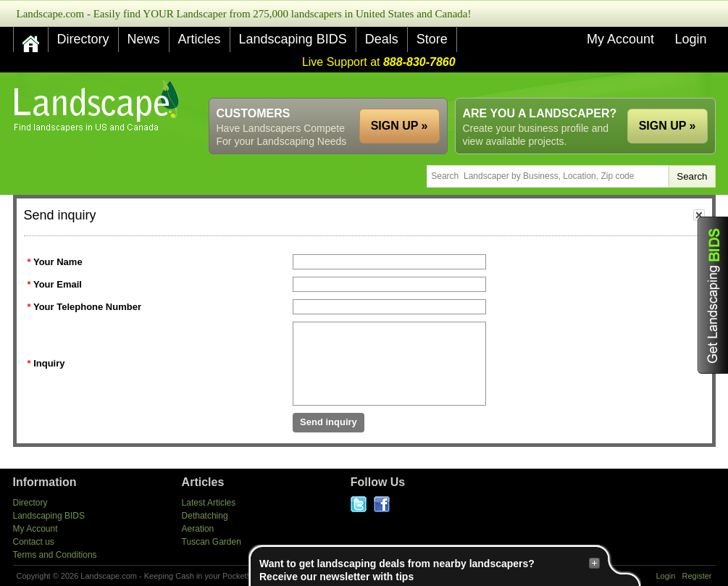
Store (432, 39)
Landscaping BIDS (293, 39)
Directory (83, 39)
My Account (620, 39)
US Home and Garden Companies (98, 106)
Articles (200, 39)
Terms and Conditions (55, 555)
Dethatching (205, 516)
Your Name (58, 262)
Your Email (58, 284)
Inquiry (49, 363)
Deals (382, 39)
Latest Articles (209, 503)
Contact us (34, 542)
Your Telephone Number (87, 307)
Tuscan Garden (212, 542)
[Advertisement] (452, 85)
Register (697, 576)
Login (690, 39)
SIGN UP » (668, 126)
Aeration (198, 529)
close (699, 215)
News (144, 39)
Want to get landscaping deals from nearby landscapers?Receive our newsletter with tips (430, 570)
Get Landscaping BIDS (713, 295)
